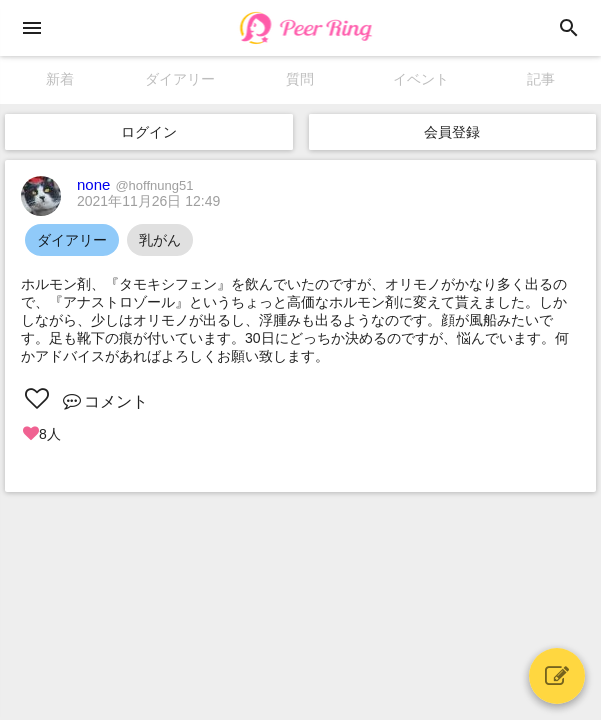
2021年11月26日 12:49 (148, 201)
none (135, 184)
